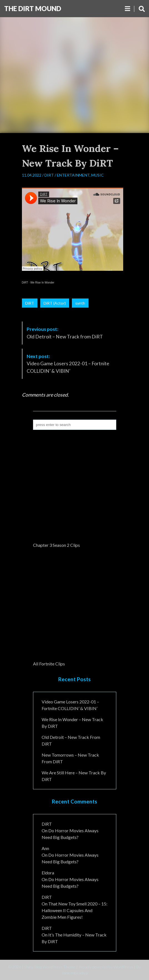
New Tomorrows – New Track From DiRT (70, 758)
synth (80, 303)
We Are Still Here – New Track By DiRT (74, 776)
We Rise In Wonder (42, 283)
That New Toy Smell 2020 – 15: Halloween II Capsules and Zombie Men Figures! (74, 910)
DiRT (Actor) (55, 303)
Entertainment (73, 175)
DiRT (49, 175)
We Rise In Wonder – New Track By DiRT (72, 723)
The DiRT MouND (33, 8)
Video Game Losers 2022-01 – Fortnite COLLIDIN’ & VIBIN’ (68, 364)
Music (98, 175)
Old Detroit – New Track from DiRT (65, 333)
